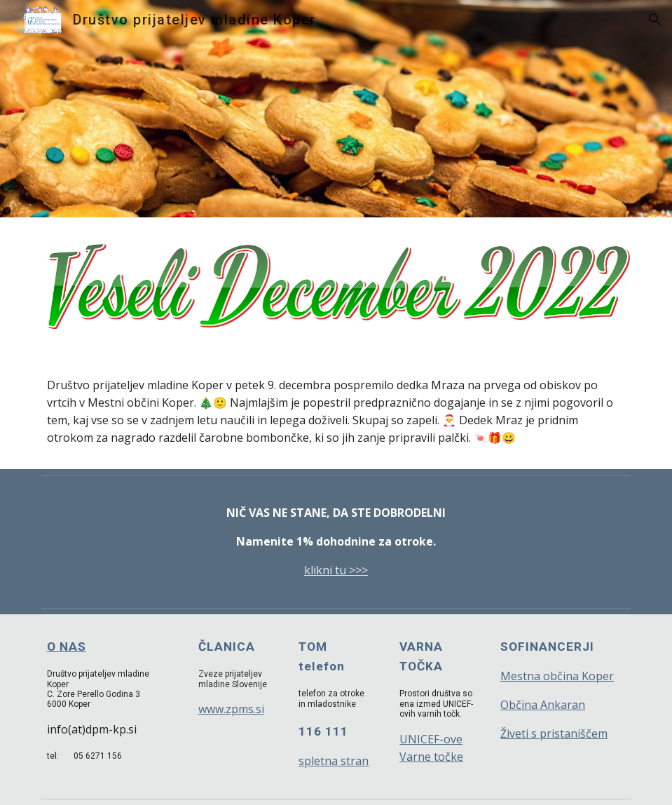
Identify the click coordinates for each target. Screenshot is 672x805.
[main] (336, 412)
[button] (655, 20)
